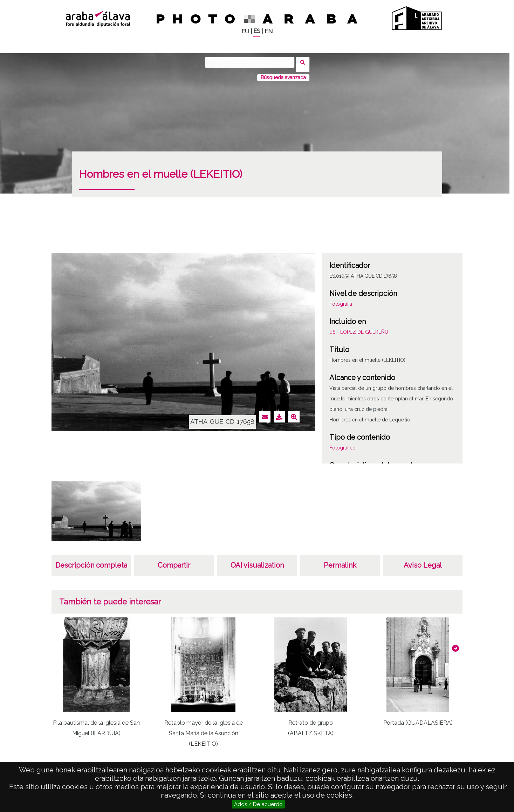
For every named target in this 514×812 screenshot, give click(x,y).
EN (269, 31)
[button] (455, 644)
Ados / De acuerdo (258, 804)
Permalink (340, 561)
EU (245, 31)
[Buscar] (252, 62)
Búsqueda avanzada (283, 73)
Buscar (305, 62)
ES (257, 31)
